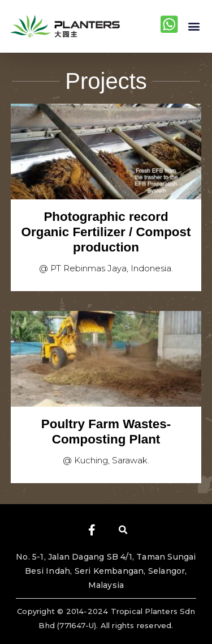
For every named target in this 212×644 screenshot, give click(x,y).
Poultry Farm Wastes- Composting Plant (106, 432)
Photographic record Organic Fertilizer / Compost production (106, 232)
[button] (194, 26)
